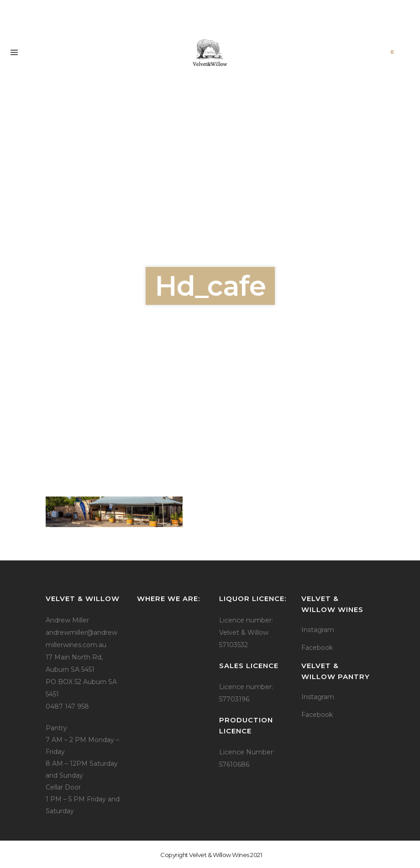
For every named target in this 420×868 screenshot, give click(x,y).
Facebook (317, 648)
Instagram (318, 630)
